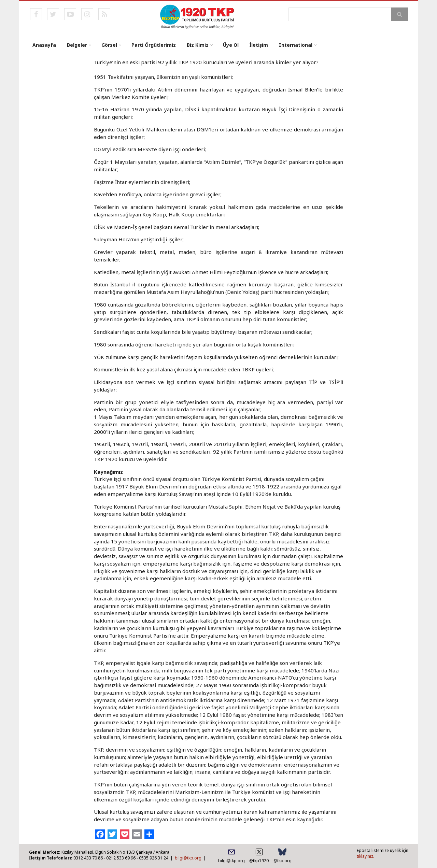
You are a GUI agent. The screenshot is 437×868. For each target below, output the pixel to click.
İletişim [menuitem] (259, 45)
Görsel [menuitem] (109, 45)
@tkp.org (283, 861)
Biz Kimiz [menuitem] (198, 45)
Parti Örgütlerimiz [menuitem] (154, 45)
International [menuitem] (296, 45)
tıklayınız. (365, 856)
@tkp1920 (259, 861)
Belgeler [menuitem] (77, 45)
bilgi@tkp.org (188, 858)
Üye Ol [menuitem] (231, 45)
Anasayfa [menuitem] (44, 45)
